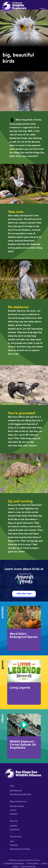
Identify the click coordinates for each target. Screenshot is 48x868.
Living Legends (20, 688)
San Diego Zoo (16, 791)
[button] (43, 5)
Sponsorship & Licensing (20, 849)
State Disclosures (28, 866)
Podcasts (14, 814)
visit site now (24, 594)
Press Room (15, 829)
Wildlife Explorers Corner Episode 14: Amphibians (23, 745)
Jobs (12, 841)
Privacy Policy (33, 863)
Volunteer (14, 845)
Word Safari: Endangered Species (24, 635)
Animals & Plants (17, 806)
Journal (13, 810)
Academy (14, 826)
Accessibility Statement (14, 863)
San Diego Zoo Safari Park (20, 794)
